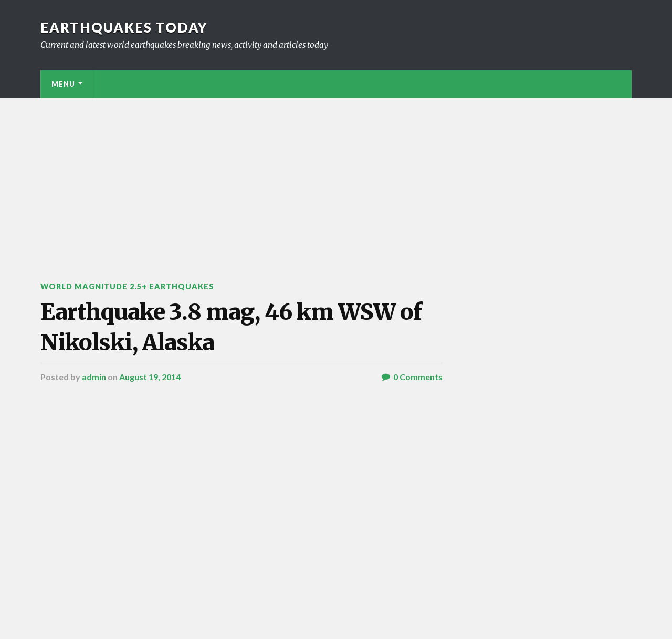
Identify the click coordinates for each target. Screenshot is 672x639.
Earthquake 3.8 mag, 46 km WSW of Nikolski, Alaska (231, 327)
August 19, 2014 (150, 377)
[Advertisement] (336, 177)
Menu (63, 84)
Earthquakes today (124, 27)
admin (94, 377)
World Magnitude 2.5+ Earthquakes (127, 286)
